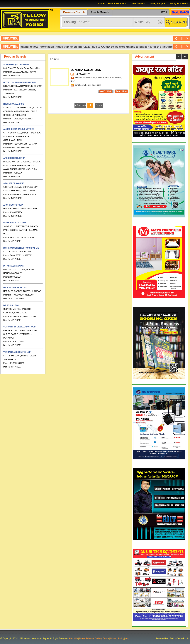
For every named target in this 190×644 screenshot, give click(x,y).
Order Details (137, 3)
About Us (73, 638)
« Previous (80, 105)
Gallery (98, 638)
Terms (106, 638)
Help (127, 638)
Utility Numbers (117, 3)
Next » (99, 105)
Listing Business (178, 3)
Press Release (86, 638)
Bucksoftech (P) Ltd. (179, 638)
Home (101, 3)
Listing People (157, 3)
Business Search (74, 12)
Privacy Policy (117, 638)
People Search (100, 12)
